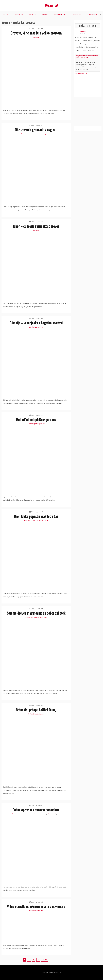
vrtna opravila (52, 814)
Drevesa (32, 14)
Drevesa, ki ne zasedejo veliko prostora (36, 33)
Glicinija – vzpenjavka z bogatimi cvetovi (36, 323)
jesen (23, 814)
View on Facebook (79, 74)
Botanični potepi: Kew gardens (36, 419)
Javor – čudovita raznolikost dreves (36, 226)
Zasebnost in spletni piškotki (51, 972)
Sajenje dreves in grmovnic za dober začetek (36, 613)
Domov (6, 14)
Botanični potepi (61, 14)
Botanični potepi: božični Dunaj (36, 710)
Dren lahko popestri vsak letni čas (36, 516)
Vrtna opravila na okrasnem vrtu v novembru (36, 906)
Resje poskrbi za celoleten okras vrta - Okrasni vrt (87, 57)
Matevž (40, 29)
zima (46, 521)
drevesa (36, 37)
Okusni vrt (77, 14)
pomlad (32, 327)
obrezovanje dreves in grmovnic (40, 134)
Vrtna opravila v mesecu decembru (36, 810)
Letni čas (35, 521)
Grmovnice (19, 14)
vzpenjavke (39, 327)
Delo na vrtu (25, 134)
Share (87, 74)
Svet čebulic (92, 14)
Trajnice (45, 14)
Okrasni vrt (52, 5)
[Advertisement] (88, 112)
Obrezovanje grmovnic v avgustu (36, 130)
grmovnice (28, 521)
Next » (45, 960)
